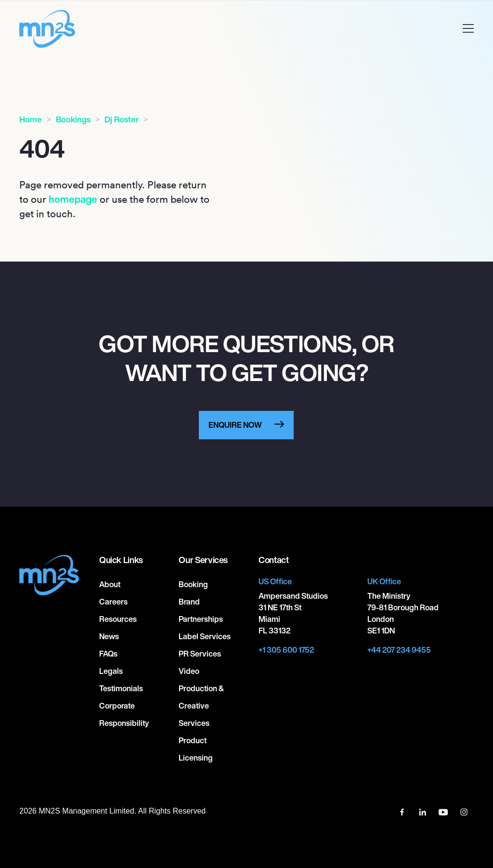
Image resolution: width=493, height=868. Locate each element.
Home (31, 119)
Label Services (205, 636)
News (109, 636)
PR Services (200, 654)
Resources (118, 619)
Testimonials (121, 688)
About (110, 584)
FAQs (108, 654)
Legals (111, 671)
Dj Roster (122, 119)
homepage (73, 199)
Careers (113, 602)
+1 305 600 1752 (286, 650)
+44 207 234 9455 (399, 650)
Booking (193, 584)
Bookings (73, 119)
